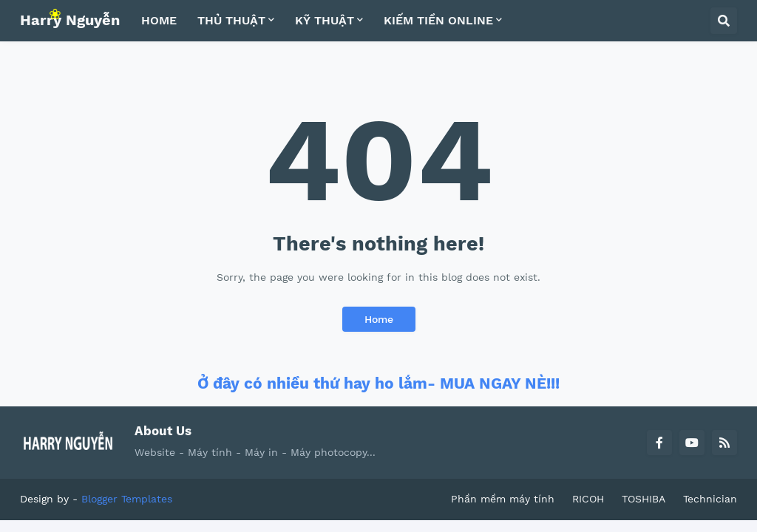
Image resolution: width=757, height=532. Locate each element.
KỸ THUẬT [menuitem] (325, 20)
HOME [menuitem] (159, 20)
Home (379, 319)
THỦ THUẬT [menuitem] (231, 20)
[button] (724, 21)
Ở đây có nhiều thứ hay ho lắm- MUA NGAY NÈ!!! (378, 383)
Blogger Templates (127, 499)
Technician (710, 499)
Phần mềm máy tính (503, 499)
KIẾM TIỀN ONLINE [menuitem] (438, 20)
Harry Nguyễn (70, 20)
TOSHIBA (644, 499)
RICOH (588, 499)
